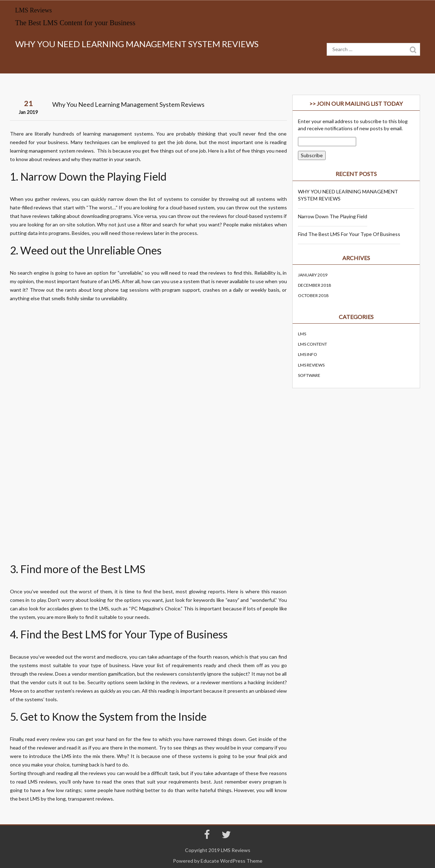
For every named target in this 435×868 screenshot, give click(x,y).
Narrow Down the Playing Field (333, 216)
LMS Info (308, 354)
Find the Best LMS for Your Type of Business (349, 234)
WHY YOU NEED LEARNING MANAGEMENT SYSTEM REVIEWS (348, 195)
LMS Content (312, 344)
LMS (115, 281)
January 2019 (313, 275)
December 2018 (314, 285)
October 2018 (313, 295)
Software (309, 375)
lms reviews (311, 365)
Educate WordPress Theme (232, 861)
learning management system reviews (52, 151)
